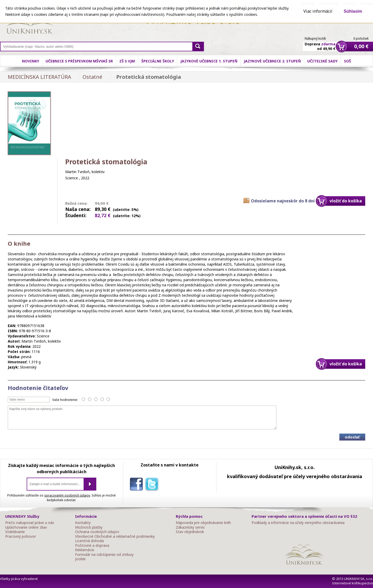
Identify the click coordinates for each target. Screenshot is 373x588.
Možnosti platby (89, 527)
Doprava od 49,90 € (320, 43)
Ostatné (92, 77)
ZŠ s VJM (127, 61)
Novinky (31, 61)
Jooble (80, 559)
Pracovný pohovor (21, 536)
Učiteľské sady (322, 61)
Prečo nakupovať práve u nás (30, 523)
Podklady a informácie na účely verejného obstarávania (298, 523)
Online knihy (30, 23)
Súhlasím (353, 11)
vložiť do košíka (346, 201)
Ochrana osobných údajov (97, 532)
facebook (137, 485)
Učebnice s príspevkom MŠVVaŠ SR (79, 61)
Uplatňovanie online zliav (26, 527)
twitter (153, 485)
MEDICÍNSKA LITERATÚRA (39, 77)
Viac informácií (318, 11)
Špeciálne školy (158, 61)
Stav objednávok (190, 532)
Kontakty (83, 523)
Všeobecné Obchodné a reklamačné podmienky (115, 536)
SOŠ (348, 61)
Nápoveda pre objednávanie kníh (203, 523)
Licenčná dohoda (89, 541)
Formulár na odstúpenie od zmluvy (104, 555)
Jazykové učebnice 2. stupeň (272, 61)
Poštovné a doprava (92, 546)
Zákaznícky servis (190, 527)
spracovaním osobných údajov (67, 495)
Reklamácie (85, 550)
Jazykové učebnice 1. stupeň (209, 61)
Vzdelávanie (15, 532)
